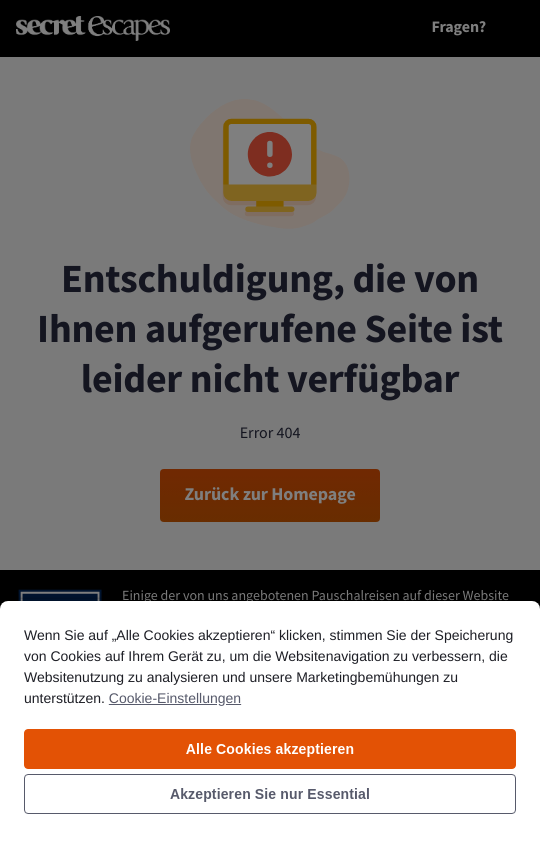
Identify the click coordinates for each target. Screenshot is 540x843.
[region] (270, 721)
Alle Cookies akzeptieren (270, 749)
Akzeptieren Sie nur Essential (270, 794)
